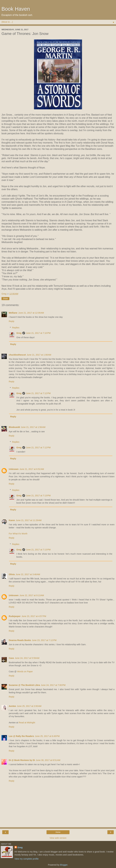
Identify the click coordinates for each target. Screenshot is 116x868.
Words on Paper (25, 672)
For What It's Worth (18, 534)
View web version (58, 838)
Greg (19, 333)
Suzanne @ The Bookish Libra (24, 685)
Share (5, 299)
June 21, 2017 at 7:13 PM (38, 496)
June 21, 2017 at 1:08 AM (39, 355)
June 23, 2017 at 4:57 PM (34, 616)
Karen (12, 520)
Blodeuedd (14, 427)
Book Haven (16, 9)
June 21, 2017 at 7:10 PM (38, 333)
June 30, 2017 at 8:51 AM (48, 760)
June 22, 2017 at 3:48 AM (28, 574)
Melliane (13, 313)
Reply (12, 321)
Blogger (64, 865)
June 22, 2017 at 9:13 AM (32, 595)
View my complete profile (27, 859)
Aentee (12, 706)
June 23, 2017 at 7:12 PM (44, 640)
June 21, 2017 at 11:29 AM (29, 520)
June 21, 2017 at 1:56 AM (33, 427)
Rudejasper (15, 616)
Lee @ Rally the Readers (21, 736)
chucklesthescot (17, 355)
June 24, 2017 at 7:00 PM (53, 685)
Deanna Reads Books (20, 640)
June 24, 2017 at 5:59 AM (27, 658)
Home (58, 832)
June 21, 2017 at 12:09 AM (31, 313)
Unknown (14, 469)
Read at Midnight (27, 723)
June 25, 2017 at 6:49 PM (47, 736)
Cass (11, 658)
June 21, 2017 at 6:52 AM (32, 469)
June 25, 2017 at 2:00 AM (29, 706)
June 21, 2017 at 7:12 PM (38, 393)
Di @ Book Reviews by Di (22, 760)
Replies (16, 328)
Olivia (12, 574)
